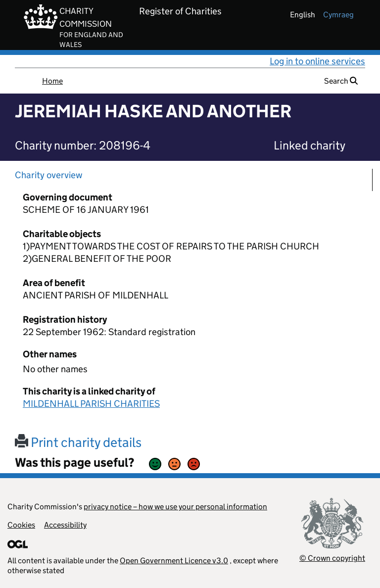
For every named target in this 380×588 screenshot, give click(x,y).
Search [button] (341, 81)
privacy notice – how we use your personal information (175, 507)
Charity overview (49, 175)
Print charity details (78, 442)
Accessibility (65, 525)
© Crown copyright (332, 558)
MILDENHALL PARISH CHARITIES (91, 404)
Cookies (21, 525)
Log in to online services (317, 61)
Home (52, 81)
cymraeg (338, 15)
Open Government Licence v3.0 (174, 561)
